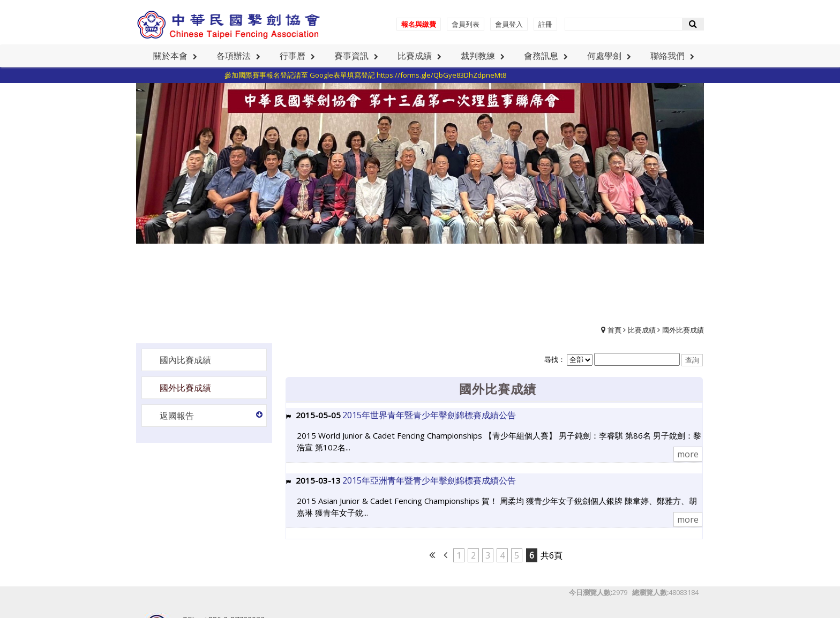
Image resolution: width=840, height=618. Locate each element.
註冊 (545, 24)
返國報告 (177, 416)
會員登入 (509, 24)
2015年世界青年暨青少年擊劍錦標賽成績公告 (429, 415)
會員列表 (466, 24)
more (688, 454)
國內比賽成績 (185, 360)
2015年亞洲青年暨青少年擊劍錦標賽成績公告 (429, 480)
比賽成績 (642, 330)
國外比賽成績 (683, 330)
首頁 (614, 330)
